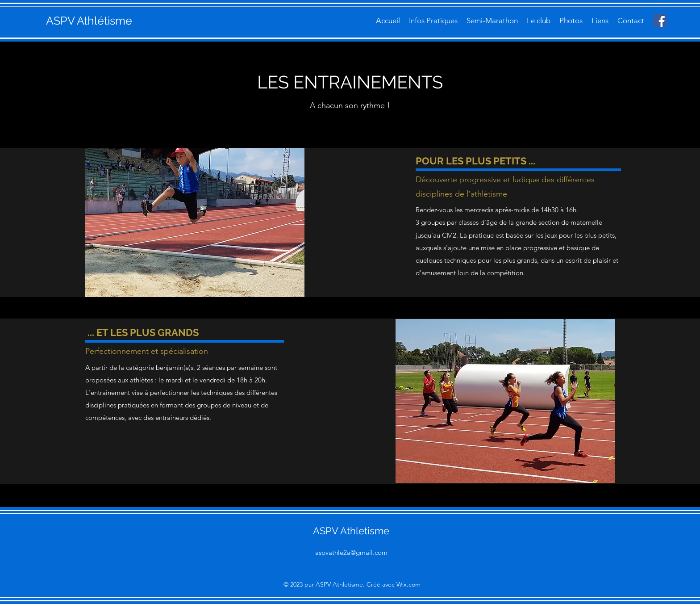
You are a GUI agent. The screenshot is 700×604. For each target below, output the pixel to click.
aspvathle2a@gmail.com (351, 552)
